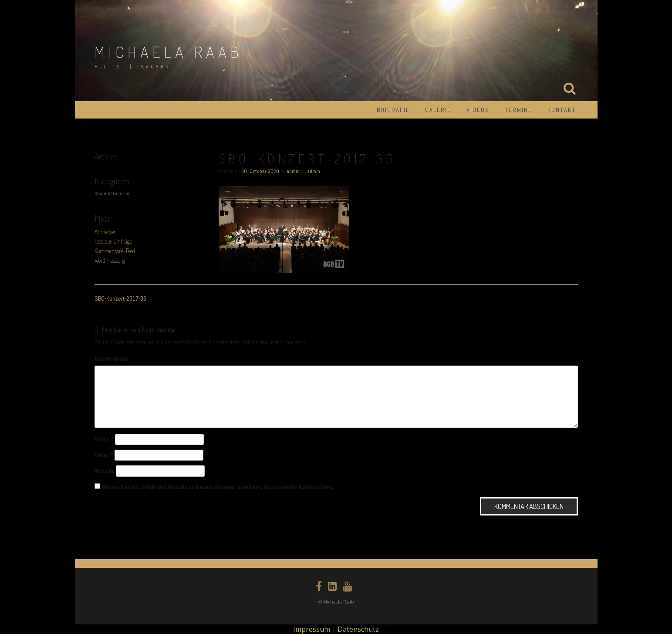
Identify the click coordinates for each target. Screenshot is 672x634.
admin (293, 171)
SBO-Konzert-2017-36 (120, 298)
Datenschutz (358, 629)
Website (105, 471)
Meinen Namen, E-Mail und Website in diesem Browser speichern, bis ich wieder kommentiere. (217, 487)
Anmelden (106, 232)
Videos (478, 110)
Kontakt (562, 110)
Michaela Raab (169, 52)
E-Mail (104, 455)
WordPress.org (110, 260)
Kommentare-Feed (115, 251)
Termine (518, 110)
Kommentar (111, 359)
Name (104, 439)
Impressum (312, 629)
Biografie (393, 110)
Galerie (438, 110)
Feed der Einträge (113, 241)
